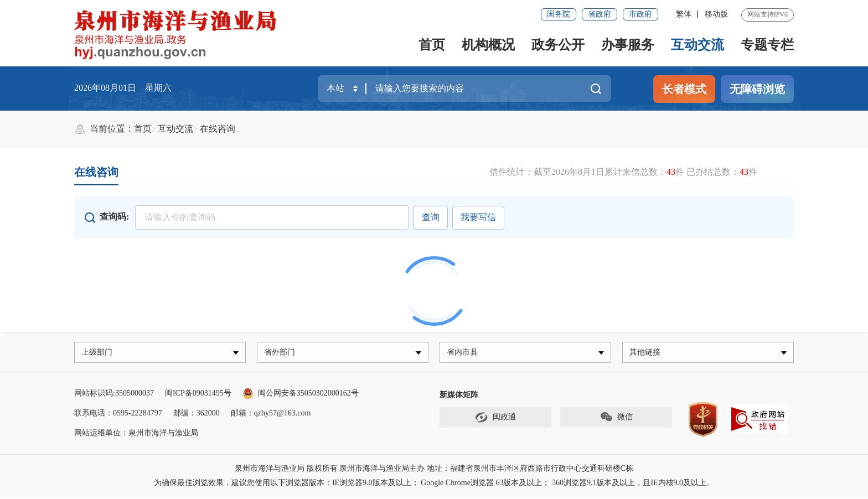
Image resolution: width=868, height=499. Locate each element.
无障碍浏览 (757, 89)
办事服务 (628, 45)
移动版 (716, 14)
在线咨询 (218, 129)
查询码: (114, 217)
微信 (616, 420)
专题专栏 (767, 45)
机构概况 (488, 45)
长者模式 (684, 89)
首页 (432, 45)
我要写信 (478, 217)
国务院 (559, 14)
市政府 (640, 14)
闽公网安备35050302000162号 (301, 395)
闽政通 (495, 420)
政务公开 (558, 45)
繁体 (684, 14)
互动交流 (697, 45)
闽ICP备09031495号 (198, 395)
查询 (428, 217)
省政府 (600, 14)
